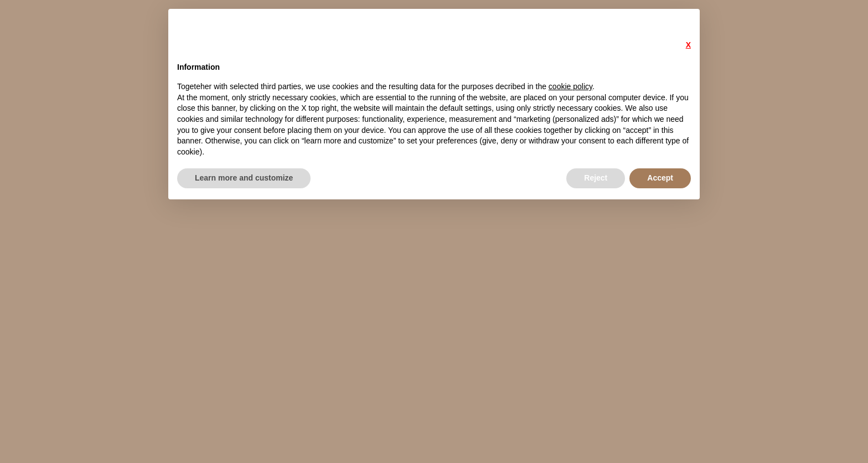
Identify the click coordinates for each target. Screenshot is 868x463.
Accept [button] (660, 178)
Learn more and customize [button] (244, 178)
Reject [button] (596, 178)
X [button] (688, 45)
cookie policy (570, 86)
